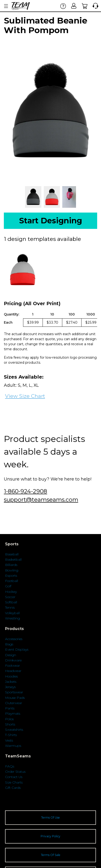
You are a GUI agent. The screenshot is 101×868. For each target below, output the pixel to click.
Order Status (15, 772)
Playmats (13, 713)
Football (12, 581)
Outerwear (14, 703)
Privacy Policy (50, 836)
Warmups (13, 746)
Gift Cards (13, 788)
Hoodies (11, 676)
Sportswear (14, 692)
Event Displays (17, 649)
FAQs (10, 766)
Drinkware (13, 660)
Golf (8, 586)
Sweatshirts (14, 730)
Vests (9, 740)
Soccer (10, 597)
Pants (10, 708)
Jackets (11, 682)
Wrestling (13, 618)
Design (11, 655)
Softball (11, 602)
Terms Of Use (50, 817)
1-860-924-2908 (25, 491)
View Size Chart (25, 396)
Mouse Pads (15, 698)
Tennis (10, 607)
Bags (9, 644)
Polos (9, 719)
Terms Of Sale (51, 855)
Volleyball (12, 613)
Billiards (11, 565)
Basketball (13, 559)
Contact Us (14, 777)
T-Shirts (11, 735)
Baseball (12, 554)
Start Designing (51, 221)
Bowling (12, 570)
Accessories (14, 639)
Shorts (10, 724)
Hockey (11, 592)
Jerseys (10, 687)
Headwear (13, 671)
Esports (11, 576)
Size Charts (14, 782)
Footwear (13, 666)
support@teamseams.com (41, 500)
